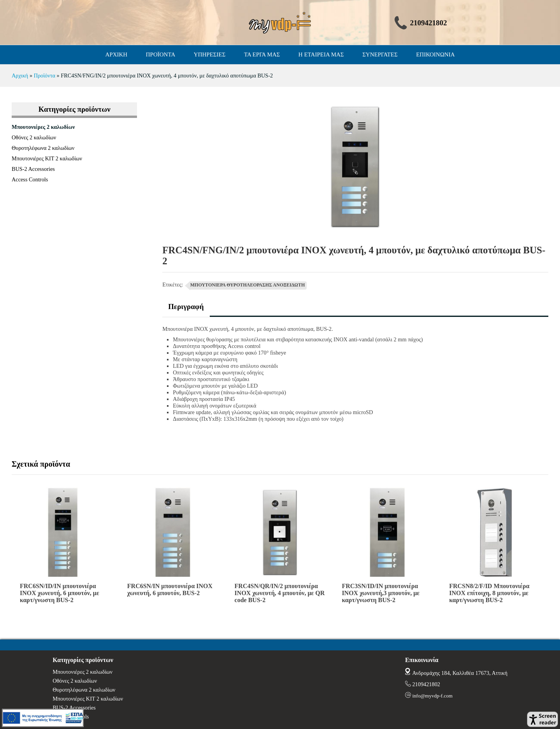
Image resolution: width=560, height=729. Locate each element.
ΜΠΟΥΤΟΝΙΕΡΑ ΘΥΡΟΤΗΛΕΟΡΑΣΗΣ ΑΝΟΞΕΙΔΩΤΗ (248, 285)
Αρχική (20, 76)
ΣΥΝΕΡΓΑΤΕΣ (380, 54)
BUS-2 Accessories (33, 169)
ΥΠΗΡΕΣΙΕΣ (210, 54)
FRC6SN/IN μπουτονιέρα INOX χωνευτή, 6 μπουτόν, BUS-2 (170, 589)
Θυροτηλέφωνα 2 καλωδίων (43, 148)
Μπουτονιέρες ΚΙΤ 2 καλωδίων (47, 158)
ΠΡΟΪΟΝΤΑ (161, 54)
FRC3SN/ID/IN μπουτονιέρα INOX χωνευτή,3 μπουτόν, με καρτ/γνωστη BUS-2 (381, 593)
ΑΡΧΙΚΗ (117, 54)
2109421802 (426, 684)
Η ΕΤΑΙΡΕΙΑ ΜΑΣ (321, 54)
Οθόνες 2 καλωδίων (34, 137)
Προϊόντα (45, 76)
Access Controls (30, 179)
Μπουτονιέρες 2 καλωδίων (43, 127)
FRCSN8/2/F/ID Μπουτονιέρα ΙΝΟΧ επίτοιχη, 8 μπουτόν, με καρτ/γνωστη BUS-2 (489, 593)
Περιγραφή (186, 307)
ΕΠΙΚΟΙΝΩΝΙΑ (435, 54)
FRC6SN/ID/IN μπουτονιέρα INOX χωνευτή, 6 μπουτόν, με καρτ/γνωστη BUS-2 (60, 593)
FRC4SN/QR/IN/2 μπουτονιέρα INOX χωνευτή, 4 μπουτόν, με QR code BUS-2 (280, 593)
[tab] (186, 310)
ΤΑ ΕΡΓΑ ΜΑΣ (262, 54)
